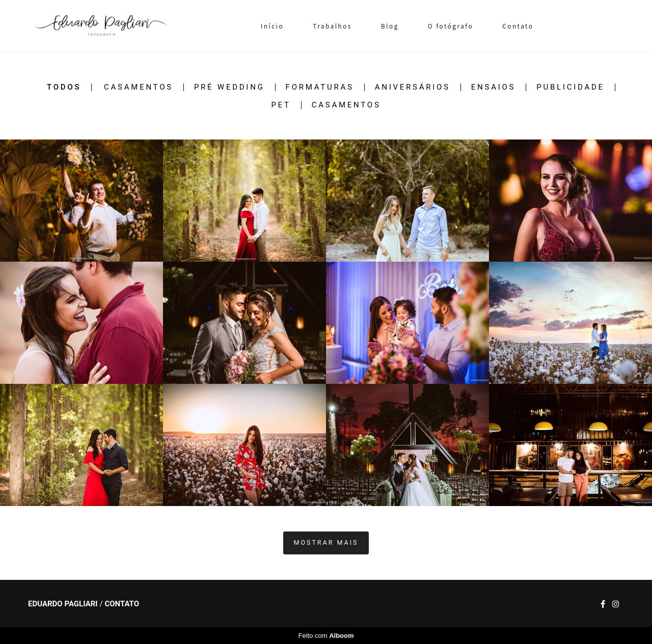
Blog (390, 26)
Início (272, 26)
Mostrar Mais (326, 542)
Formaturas (320, 87)
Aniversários (413, 87)
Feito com (326, 636)
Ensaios (493, 87)
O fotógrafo (451, 26)
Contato (518, 26)
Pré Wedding (229, 87)
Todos (64, 87)
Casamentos (139, 87)
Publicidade (570, 87)
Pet (281, 105)
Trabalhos (332, 26)
